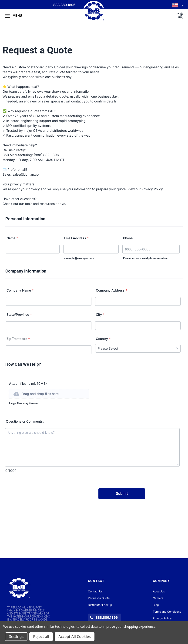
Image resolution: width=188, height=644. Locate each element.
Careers (158, 598)
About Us (159, 591)
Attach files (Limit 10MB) (28, 383)
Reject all (41, 637)
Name (12, 238)
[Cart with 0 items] (179, 15)
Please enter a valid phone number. (145, 258)
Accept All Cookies (75, 637)
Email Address (76, 238)
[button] (49, 404)
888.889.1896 (64, 5)
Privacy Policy (162, 618)
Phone (128, 238)
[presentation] (41, 495)
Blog (156, 605)
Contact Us (95, 591)
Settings (16, 637)
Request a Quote (99, 598)
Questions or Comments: (25, 421)
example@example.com (79, 258)
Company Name (20, 290)
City (100, 314)
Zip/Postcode (18, 339)
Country (103, 339)
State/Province (19, 314)
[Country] (138, 348)
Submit (122, 494)
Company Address (112, 290)
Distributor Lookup (100, 605)
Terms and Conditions (167, 612)
